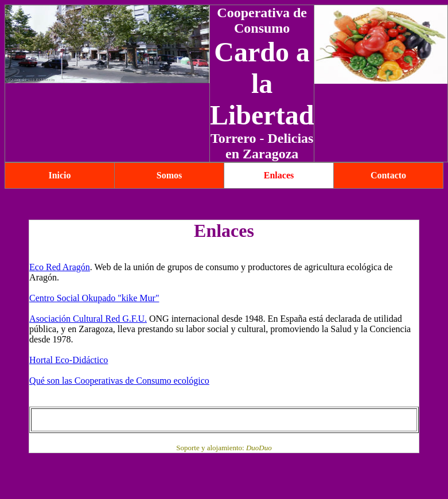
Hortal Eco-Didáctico (69, 360)
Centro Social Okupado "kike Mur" (94, 298)
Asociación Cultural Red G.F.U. (88, 319)
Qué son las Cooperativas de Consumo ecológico (119, 381)
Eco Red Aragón (60, 267)
